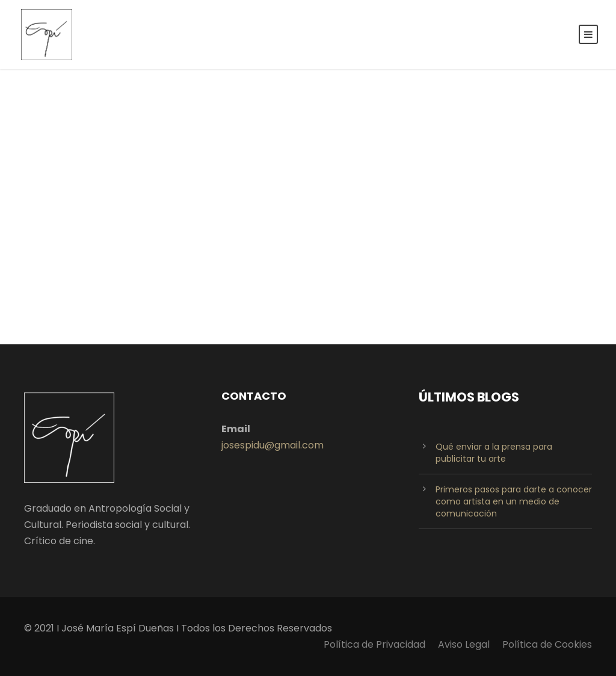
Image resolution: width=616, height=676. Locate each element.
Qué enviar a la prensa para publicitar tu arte (494, 453)
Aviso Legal (464, 644)
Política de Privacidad (374, 644)
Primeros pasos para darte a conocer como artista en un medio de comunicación (514, 501)
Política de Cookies (547, 644)
